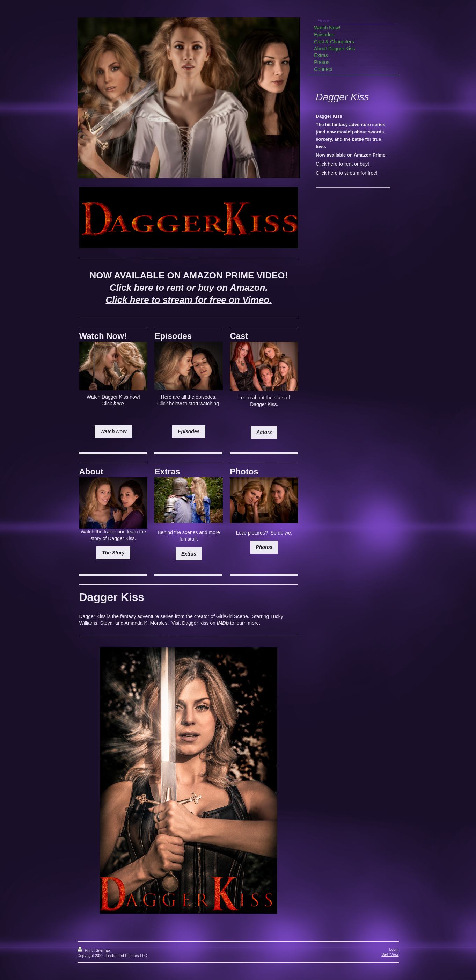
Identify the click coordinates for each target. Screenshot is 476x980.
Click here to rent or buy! (342, 164)
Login (394, 949)
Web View (390, 954)
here (119, 404)
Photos (264, 547)
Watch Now (113, 431)
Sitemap (103, 950)
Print (86, 950)
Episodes (189, 431)
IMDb (223, 623)
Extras (189, 554)
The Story (113, 553)
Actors (264, 432)
